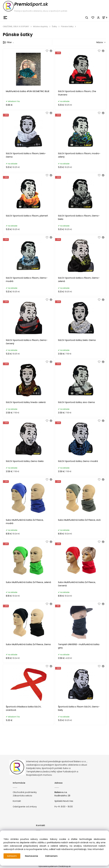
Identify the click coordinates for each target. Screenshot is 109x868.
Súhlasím (12, 856)
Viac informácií (95, 849)
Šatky (54, 26)
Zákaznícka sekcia (22, 796)
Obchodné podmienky (25, 792)
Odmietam (51, 856)
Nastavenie (32, 856)
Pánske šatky (67, 26)
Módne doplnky (40, 26)
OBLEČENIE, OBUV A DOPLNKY (16, 26)
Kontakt (17, 801)
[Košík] (106, 18)
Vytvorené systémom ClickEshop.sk (54, 866)
